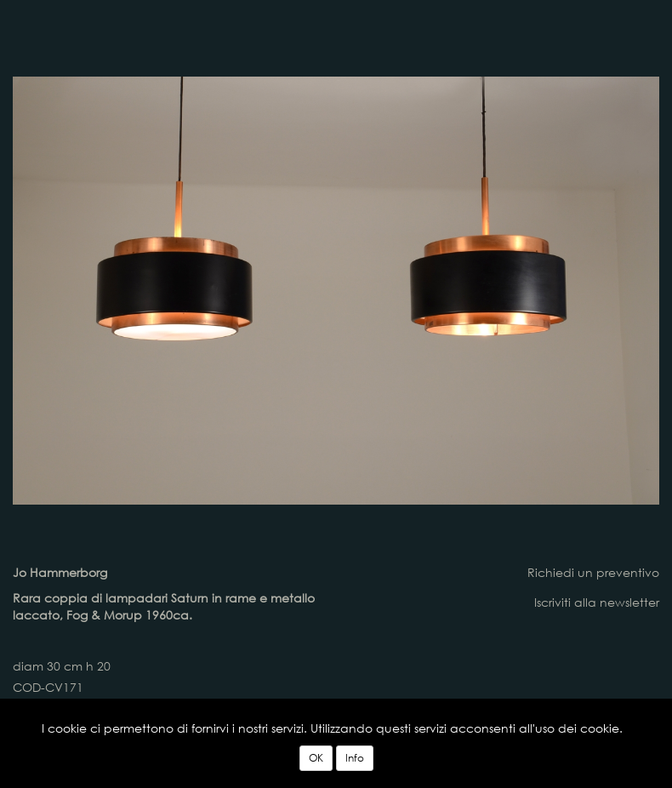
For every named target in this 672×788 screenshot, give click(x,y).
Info (355, 758)
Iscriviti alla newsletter (597, 602)
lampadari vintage (261, 34)
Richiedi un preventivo (593, 572)
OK (316, 758)
